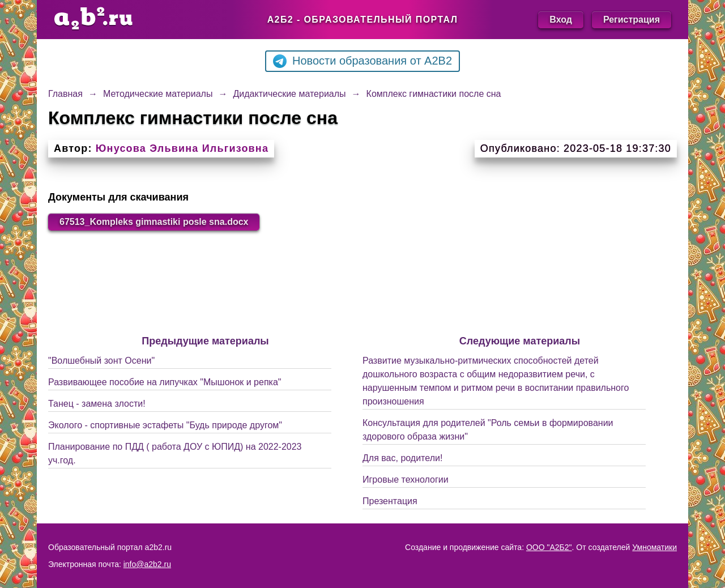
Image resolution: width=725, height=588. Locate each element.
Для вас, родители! (402, 458)
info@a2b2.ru (147, 564)
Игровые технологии (406, 480)
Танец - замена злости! (97, 404)
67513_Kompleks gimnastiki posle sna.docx (154, 222)
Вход (561, 20)
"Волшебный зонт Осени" (101, 361)
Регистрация (632, 20)
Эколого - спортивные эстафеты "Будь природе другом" (165, 425)
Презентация (390, 501)
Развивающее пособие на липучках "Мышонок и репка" (165, 382)
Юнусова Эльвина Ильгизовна (182, 148)
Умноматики (654, 547)
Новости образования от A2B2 (362, 61)
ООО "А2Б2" (549, 547)
